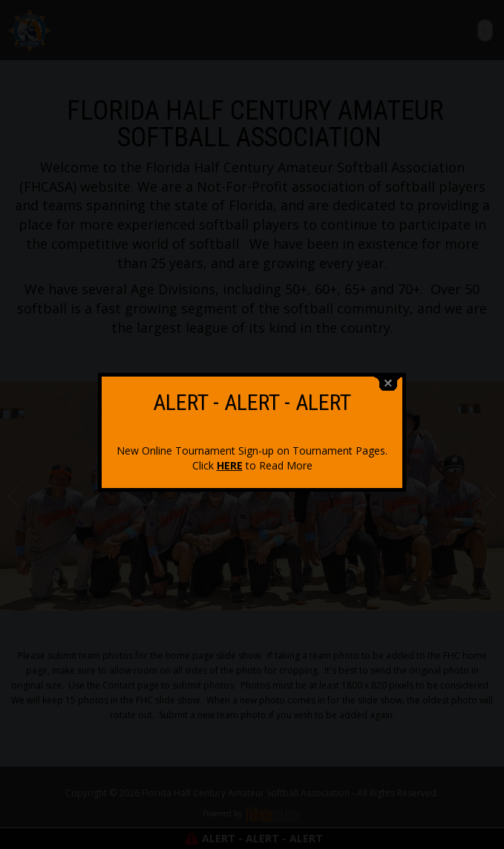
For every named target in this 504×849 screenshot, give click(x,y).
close (388, 380)
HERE (230, 462)
